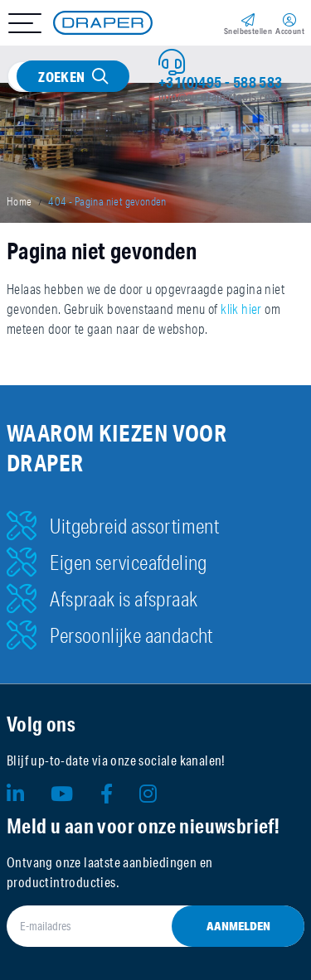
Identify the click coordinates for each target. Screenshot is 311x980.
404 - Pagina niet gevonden (107, 201)
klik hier (241, 309)
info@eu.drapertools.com (219, 97)
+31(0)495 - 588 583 (221, 82)
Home (19, 201)
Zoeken (61, 77)
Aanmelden (238, 926)
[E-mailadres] (155, 926)
